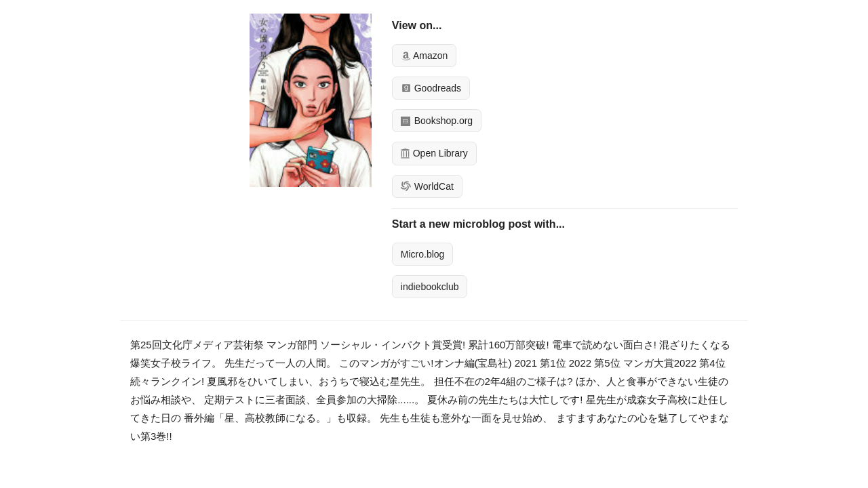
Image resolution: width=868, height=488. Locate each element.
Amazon (424, 56)
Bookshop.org (437, 121)
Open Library (434, 153)
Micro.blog (423, 254)
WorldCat (427, 186)
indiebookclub (430, 287)
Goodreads (431, 88)
